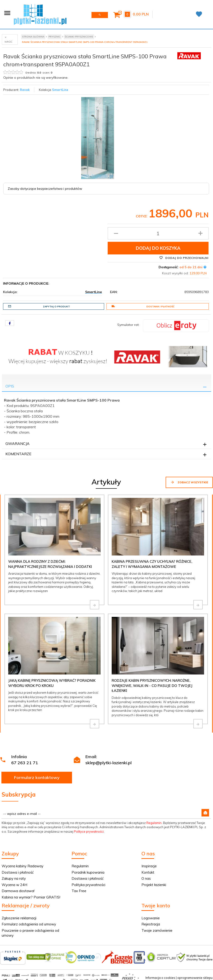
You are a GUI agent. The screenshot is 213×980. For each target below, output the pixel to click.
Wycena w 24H (14, 885)
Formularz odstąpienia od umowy (29, 924)
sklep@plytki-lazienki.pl (108, 763)
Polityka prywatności (88, 885)
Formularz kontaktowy (37, 777)
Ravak (25, 90)
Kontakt (148, 872)
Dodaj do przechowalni (184, 258)
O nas (146, 878)
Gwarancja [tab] (17, 443)
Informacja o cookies (160, 978)
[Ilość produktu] (158, 233)
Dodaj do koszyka (158, 248)
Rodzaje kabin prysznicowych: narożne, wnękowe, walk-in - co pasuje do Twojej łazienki (152, 686)
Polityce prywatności (89, 831)
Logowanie (151, 918)
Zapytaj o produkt (39, 306)
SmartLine (60, 90)
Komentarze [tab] (18, 454)
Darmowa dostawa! (18, 891)
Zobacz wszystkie (189, 482)
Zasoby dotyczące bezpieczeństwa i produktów (45, 189)
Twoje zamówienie (157, 930)
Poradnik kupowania (88, 872)
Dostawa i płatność (143, 306)
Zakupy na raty (14, 878)
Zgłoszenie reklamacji (19, 918)
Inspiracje (149, 866)
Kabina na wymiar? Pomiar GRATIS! (31, 897)
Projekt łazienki (154, 885)
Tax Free (79, 891)
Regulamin (154, 823)
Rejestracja (151, 924)
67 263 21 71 (25, 763)
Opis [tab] (10, 386)
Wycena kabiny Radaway (23, 866)
